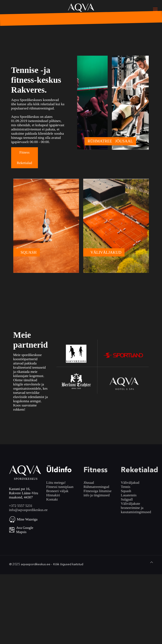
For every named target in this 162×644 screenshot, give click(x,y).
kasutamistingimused (136, 512)
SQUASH (29, 252)
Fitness (24, 152)
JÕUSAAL (124, 141)
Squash (126, 491)
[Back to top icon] (152, 562)
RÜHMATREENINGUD (108, 141)
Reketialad (25, 163)
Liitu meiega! (56, 483)
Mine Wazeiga (27, 519)
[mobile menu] (155, 9)
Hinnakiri (53, 495)
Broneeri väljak (57, 491)
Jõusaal (89, 483)
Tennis (126, 487)
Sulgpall (127, 499)
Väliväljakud (130, 483)
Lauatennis (129, 495)
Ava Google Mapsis (25, 530)
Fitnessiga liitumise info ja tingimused (98, 493)
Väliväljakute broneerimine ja (132, 506)
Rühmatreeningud (96, 487)
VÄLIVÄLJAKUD (106, 252)
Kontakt (52, 499)
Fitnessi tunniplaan (60, 487)
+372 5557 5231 (21, 506)
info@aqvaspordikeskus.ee (28, 510)
